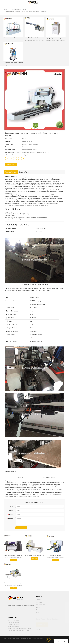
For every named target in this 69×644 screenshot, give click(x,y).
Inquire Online (11, 165)
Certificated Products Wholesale (19, 9)
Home (5, 9)
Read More (13, 561)
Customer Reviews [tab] (25, 172)
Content (10, 519)
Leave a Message (21, 528)
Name (11, 507)
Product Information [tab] (11, 172)
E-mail (11, 515)
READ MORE (42, 625)
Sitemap (38, 630)
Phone (11, 511)
